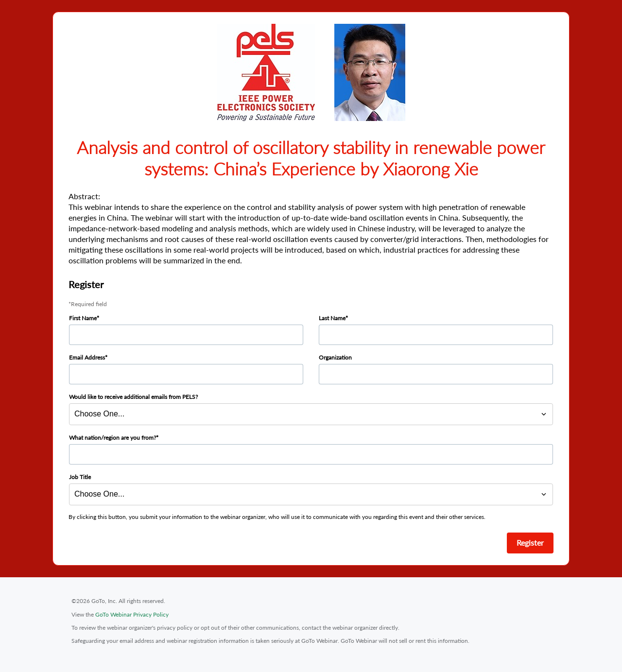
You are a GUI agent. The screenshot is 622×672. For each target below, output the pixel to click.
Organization (335, 357)
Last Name (332, 318)
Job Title (80, 477)
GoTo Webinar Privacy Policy (132, 614)
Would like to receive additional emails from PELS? (133, 397)
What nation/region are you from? (112, 438)
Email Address (87, 357)
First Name (83, 318)
